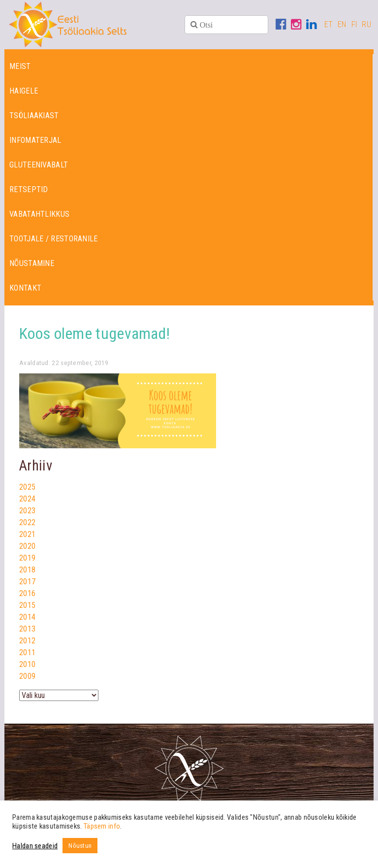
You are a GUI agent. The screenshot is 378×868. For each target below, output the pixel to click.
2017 (27, 582)
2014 (27, 617)
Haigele (24, 91)
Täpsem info (102, 826)
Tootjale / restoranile (54, 239)
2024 (27, 499)
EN (342, 24)
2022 (27, 522)
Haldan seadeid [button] (35, 846)
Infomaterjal (35, 140)
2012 (27, 641)
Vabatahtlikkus (39, 214)
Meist (20, 66)
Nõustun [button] (80, 846)
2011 (27, 652)
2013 (27, 629)
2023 (27, 511)
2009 (27, 676)
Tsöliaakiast (34, 116)
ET (329, 24)
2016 (27, 593)
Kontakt (25, 288)
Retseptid (29, 189)
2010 (27, 664)
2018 (27, 570)
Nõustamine (32, 263)
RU (366, 24)
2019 (27, 558)
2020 (27, 546)
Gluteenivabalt (39, 165)
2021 (27, 534)
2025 (27, 487)
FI (354, 24)
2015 (27, 605)
